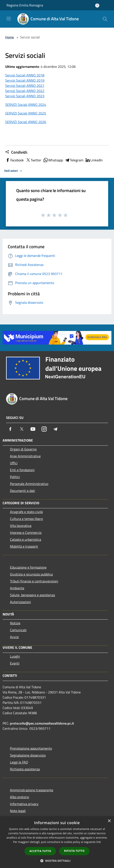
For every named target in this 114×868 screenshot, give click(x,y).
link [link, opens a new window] (99, 842)
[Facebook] (10, 429)
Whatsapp (53, 160)
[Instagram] (44, 429)
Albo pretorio (19, 797)
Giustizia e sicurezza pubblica (31, 574)
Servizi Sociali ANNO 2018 (25, 75)
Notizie (15, 623)
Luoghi (15, 656)
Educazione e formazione (28, 567)
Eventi (15, 663)
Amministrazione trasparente (32, 790)
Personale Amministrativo (29, 484)
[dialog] (57, 842)
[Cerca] (105, 19)
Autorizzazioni (20, 602)
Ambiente (17, 588)
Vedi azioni (14, 171)
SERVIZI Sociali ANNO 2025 (26, 113)
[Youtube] (33, 429)
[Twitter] (22, 429)
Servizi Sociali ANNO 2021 (25, 86)
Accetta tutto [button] (40, 851)
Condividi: (16, 152)
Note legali (18, 811)
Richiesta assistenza (25, 769)
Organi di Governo (23, 449)
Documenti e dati (22, 491)
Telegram (74, 160)
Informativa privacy (24, 804)
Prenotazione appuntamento (31, 748)
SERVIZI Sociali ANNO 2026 (26, 122)
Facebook (14, 160)
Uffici (14, 463)
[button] (57, 861)
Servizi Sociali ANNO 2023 (25, 96)
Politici (15, 477)
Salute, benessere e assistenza (32, 595)
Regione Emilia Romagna (25, 5)
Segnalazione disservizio (28, 755)
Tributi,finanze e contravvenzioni (34, 581)
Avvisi (14, 637)
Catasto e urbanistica (26, 539)
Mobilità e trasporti (24, 546)
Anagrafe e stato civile (26, 512)
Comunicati (18, 630)
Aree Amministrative (25, 456)
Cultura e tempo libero (26, 519)
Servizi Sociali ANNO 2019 (25, 80)
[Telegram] (55, 429)
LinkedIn (94, 160)
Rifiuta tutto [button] (74, 851)
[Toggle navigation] (9, 19)
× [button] (109, 821)
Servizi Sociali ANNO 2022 (25, 91)
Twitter (33, 160)
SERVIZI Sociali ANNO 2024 (26, 105)
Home (10, 37)
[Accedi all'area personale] (97, 6)
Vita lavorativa (21, 526)
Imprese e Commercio (26, 533)
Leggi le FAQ (19, 762)
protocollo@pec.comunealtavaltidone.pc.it (42, 723)
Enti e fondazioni (22, 470)
